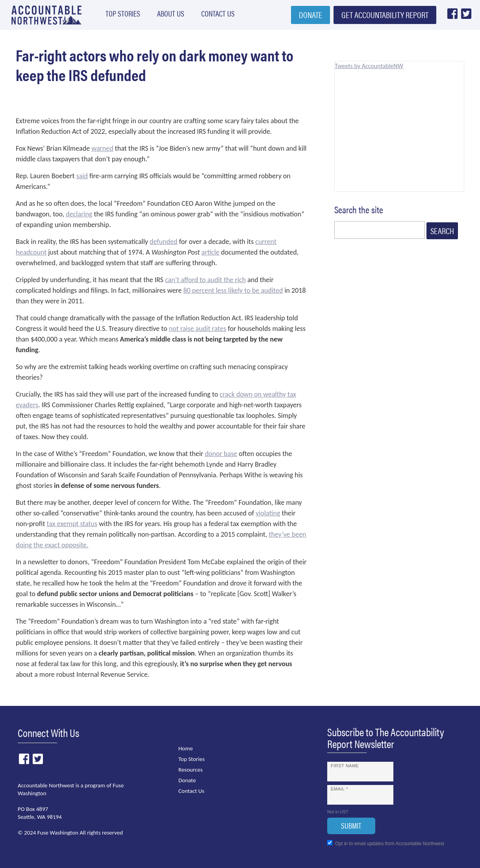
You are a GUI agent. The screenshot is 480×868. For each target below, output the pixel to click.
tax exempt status (72, 524)
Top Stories (118, 15)
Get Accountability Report (385, 17)
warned (102, 148)
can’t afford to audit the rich (205, 280)
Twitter (466, 16)
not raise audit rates (198, 329)
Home (186, 748)
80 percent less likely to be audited (233, 290)
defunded (164, 242)
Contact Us (207, 15)
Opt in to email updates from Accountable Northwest (386, 843)
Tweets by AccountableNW (369, 66)
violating (268, 513)
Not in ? (338, 812)
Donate (310, 17)
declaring (79, 214)
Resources (191, 770)
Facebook (452, 16)
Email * (339, 789)
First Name (345, 766)
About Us (163, 15)
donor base (221, 454)
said (82, 176)
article (211, 252)
